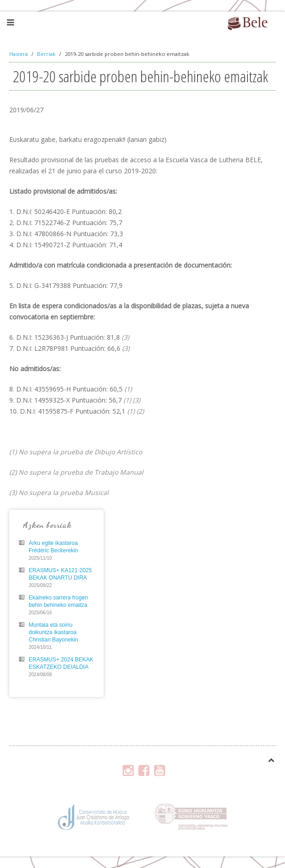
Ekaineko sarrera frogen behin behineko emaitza (58, 601)
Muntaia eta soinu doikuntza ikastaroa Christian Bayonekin (53, 632)
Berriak (46, 54)
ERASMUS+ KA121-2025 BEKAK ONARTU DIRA (60, 574)
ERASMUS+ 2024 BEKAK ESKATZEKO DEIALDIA (61, 663)
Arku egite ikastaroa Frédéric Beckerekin (53, 547)
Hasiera (19, 54)
